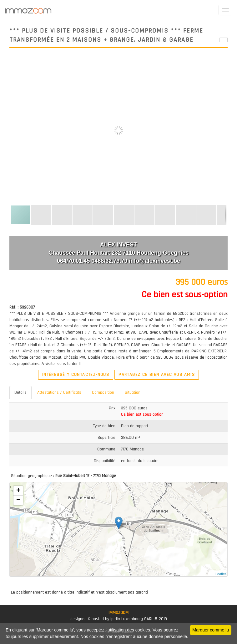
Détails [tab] (20, 392)
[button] (222, 63)
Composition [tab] (103, 392)
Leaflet (221, 574)
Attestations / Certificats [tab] (59, 392)
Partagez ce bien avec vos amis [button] (157, 375)
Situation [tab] (133, 392)
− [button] (18, 500)
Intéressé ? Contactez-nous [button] (76, 375)
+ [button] (18, 491)
